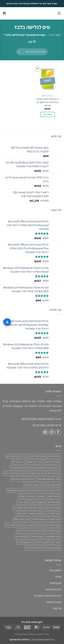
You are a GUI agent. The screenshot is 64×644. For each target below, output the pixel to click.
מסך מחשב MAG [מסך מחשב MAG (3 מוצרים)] (22, 519)
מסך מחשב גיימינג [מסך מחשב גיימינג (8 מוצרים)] (31, 525)
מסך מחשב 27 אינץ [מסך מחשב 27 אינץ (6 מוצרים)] (51, 513)
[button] (59, 13)
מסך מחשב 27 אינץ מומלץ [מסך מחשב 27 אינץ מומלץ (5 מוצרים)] (28, 513)
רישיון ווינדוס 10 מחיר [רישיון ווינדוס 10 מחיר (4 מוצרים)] (34, 548)
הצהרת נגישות (54, 602)
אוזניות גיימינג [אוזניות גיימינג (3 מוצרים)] (54, 456)
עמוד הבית (55, 35)
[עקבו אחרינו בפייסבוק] (58, 432)
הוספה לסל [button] (48, 114)
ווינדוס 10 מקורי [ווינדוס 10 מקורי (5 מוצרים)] (37, 473)
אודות (58, 577)
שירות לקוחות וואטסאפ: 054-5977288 (32, 634)
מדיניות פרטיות (53, 589)
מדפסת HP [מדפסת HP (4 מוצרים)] (32, 490)
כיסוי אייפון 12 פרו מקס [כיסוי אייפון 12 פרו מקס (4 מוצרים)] (34, 485)
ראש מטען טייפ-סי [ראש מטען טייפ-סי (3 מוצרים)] (25, 542)
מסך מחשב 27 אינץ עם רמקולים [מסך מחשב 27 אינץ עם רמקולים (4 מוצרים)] (46, 519)
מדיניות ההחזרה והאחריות (48, 596)
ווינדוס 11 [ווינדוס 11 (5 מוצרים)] (23, 473)
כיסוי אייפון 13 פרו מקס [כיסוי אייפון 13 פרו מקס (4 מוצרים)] (50, 490)
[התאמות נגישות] (7, 322)
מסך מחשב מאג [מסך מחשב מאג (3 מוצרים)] (13, 525)
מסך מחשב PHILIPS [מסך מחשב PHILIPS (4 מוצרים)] (51, 525)
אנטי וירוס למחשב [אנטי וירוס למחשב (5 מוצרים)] (52, 462)
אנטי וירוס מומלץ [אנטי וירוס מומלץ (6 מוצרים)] (34, 462)
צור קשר (57, 608)
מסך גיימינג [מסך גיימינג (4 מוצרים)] (23, 502)
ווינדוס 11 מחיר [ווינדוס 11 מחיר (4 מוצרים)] (10, 473)
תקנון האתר (55, 583)
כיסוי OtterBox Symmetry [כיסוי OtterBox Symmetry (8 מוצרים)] (23, 479)
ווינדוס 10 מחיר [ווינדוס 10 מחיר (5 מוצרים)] (53, 473)
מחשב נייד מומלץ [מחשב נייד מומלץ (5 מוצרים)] (27, 496)
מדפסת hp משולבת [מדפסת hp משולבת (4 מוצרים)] (16, 490)
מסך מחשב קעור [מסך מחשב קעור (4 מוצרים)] (53, 536)
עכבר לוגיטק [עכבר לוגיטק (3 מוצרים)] (41, 542)
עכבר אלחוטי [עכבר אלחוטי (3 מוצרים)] (54, 542)
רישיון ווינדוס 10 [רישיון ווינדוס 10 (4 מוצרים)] (53, 548)
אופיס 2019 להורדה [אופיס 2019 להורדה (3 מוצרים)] (37, 456)
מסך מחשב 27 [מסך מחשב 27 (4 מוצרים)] (20, 508)
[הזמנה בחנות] (32, 52)
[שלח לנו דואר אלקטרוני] (45, 432)
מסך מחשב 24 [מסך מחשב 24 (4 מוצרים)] (36, 508)
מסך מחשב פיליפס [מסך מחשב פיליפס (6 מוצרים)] (52, 531)
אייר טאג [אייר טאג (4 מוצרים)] (21, 456)
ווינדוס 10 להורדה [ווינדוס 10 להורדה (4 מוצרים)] (18, 468)
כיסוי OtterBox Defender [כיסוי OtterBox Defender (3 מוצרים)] (49, 479)
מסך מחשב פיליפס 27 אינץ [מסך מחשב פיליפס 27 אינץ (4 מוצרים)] (29, 531)
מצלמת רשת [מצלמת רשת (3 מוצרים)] (21, 536)
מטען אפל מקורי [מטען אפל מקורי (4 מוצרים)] (53, 502)
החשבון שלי (55, 570)
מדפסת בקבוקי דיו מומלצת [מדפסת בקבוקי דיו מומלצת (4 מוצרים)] (48, 496)
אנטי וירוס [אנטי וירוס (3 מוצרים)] (10, 456)
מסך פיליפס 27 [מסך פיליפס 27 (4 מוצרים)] (36, 536)
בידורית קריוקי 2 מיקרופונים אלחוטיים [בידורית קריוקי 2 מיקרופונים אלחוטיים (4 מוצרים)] (44, 468)
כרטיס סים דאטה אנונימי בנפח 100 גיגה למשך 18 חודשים (48, 102)
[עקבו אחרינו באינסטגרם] (52, 432)
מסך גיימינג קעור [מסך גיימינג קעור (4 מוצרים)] (53, 508)
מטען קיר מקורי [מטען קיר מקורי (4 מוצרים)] (37, 502)
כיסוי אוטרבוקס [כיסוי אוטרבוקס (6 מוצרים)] (54, 485)
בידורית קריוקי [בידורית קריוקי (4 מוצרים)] (18, 462)
